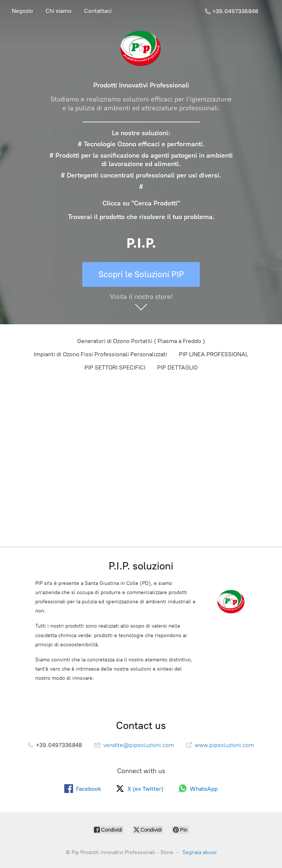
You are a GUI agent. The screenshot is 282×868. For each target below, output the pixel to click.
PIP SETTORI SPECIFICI (115, 367)
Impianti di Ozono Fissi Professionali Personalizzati (100, 354)
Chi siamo (59, 11)
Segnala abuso (200, 852)
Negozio (22, 11)
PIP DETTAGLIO (177, 367)
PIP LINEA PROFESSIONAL (214, 354)
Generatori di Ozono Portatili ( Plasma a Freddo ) (141, 341)
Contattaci (98, 11)
